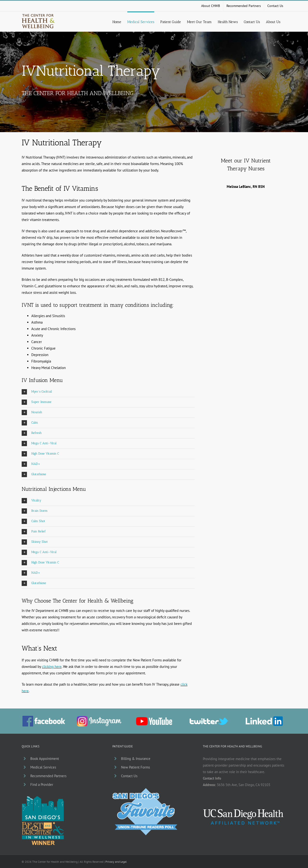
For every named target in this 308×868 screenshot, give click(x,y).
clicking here (52, 667)
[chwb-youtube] (154, 719)
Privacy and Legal (116, 862)
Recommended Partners (48, 776)
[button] (108, 392)
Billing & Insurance (136, 759)
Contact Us (129, 776)
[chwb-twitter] (209, 719)
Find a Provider (42, 785)
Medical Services (43, 767)
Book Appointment (45, 759)
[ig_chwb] (99, 718)
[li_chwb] (264, 718)
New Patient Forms (135, 767)
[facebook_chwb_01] (44, 717)
